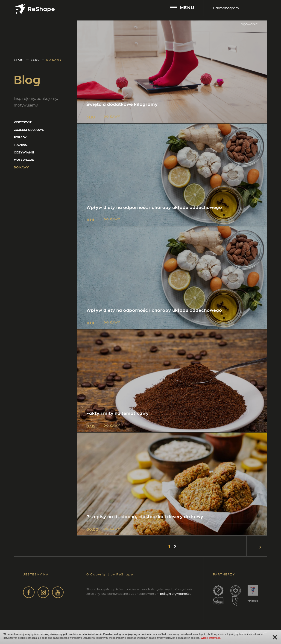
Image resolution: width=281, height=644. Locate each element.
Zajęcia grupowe (29, 130)
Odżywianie (24, 152)
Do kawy (21, 167)
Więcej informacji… (212, 638)
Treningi (21, 145)
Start (19, 60)
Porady (20, 137)
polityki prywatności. (176, 594)
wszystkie (23, 122)
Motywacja (24, 160)
